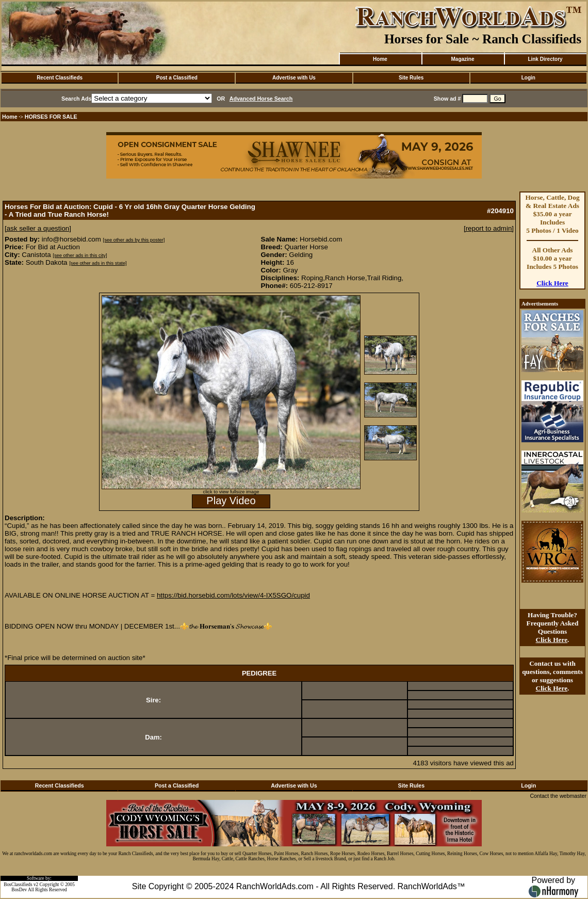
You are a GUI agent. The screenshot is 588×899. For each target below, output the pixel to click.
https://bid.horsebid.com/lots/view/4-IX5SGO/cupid (233, 595)
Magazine (462, 59)
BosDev (19, 890)
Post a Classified (177, 78)
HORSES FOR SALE (51, 117)
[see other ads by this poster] (134, 240)
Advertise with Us (294, 78)
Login (528, 78)
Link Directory (545, 59)
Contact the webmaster (558, 796)
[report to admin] (489, 228)
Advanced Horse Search (261, 99)
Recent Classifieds (60, 78)
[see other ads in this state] (98, 263)
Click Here (552, 283)
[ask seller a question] (38, 228)
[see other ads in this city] (80, 255)
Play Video (231, 501)
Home (380, 59)
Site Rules (411, 78)
